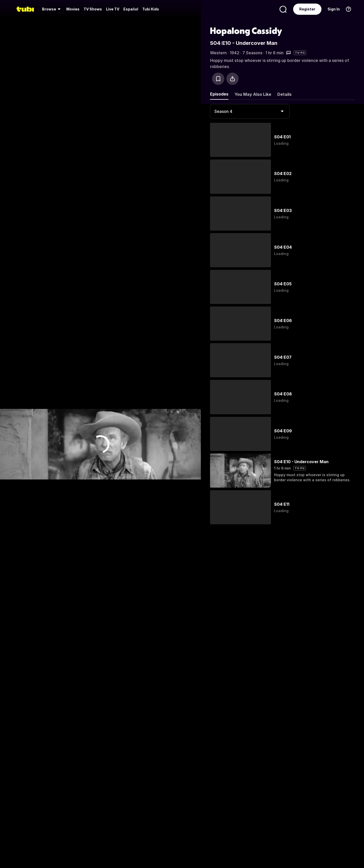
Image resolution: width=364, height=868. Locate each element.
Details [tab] (284, 94)
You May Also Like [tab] (253, 94)
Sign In (334, 9)
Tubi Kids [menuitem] (151, 9)
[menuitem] (52, 9)
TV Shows (93, 9)
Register (307, 9)
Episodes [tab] (219, 94)
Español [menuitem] (131, 9)
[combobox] (250, 111)
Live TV (113, 9)
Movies (73, 9)
